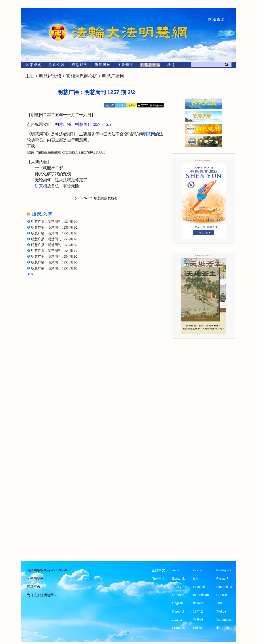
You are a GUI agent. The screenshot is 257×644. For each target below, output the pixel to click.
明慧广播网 (113, 76)
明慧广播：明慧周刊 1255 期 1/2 (54, 239)
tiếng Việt (223, 628)
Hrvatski (199, 587)
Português (224, 570)
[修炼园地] (102, 66)
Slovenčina (224, 587)
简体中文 (158, 579)
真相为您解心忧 (82, 76)
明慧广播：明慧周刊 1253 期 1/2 (54, 262)
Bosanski (179, 579)
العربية (177, 570)
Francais (178, 628)
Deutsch (178, 595)
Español (178, 611)
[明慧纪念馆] (150, 66)
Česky (177, 587)
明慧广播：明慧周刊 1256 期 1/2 (54, 227)
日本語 (198, 611)
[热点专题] (56, 66)
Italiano (198, 603)
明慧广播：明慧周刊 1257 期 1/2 (54, 222)
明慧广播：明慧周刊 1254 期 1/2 (54, 251)
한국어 (198, 620)
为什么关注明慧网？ (42, 595)
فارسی (177, 620)
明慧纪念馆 (50, 76)
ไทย (219, 603)
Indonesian (201, 595)
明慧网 (149, 134)
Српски (222, 595)
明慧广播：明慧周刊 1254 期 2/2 (54, 257)
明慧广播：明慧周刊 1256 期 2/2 (54, 233)
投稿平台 (34, 587)
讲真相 (41, 186)
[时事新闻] (32, 66)
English (178, 603)
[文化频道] (125, 66)
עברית (197, 570)
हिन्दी (196, 579)
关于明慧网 (35, 579)
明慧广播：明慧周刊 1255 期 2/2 (54, 245)
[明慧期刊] (79, 66)
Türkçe (221, 611)
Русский (222, 579)
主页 (30, 76)
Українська (224, 620)
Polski (197, 628)
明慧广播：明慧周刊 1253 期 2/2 (54, 268)
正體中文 (158, 570)
